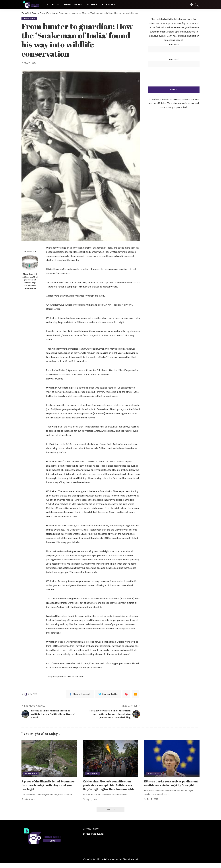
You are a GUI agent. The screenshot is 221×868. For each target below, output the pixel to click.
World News (30, 18)
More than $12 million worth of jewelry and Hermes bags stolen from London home (30, 281)
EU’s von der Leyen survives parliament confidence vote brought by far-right (171, 786)
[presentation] (174, 77)
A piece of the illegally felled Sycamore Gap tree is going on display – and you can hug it (49, 786)
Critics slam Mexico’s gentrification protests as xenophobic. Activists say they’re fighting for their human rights (110, 788)
